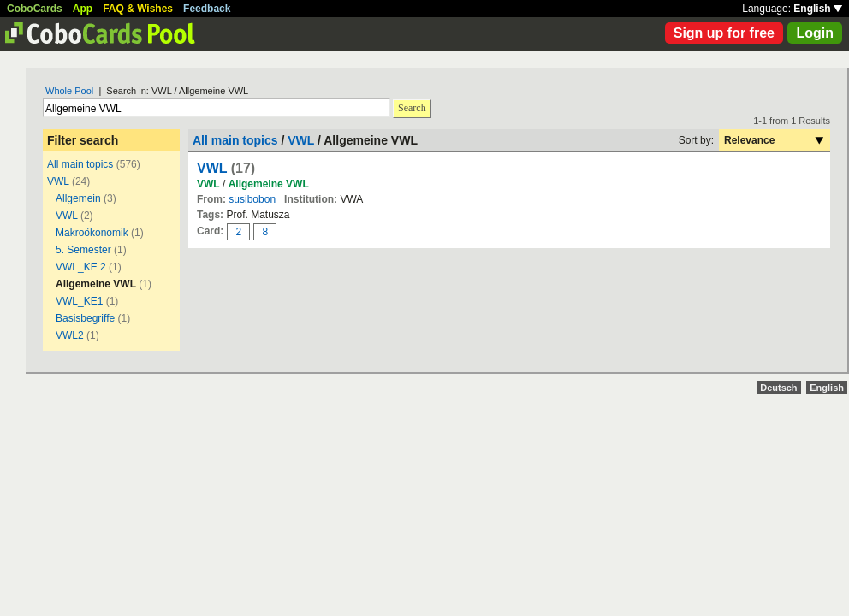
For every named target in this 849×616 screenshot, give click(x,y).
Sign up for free (724, 33)
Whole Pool (69, 91)
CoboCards (35, 9)
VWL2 (70, 335)
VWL (58, 181)
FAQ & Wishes (138, 9)
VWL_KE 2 (81, 267)
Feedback (207, 9)
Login (815, 33)
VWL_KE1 (79, 301)
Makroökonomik (92, 233)
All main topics (80, 164)
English (818, 9)
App (83, 9)
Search (412, 108)
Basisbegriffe (85, 318)
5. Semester (83, 250)
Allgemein (78, 198)
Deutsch (778, 388)
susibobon (252, 199)
